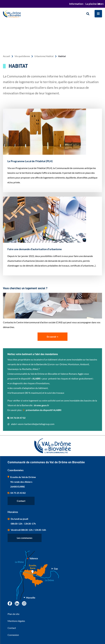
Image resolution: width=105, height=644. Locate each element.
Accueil (7, 56)
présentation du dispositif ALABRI (44, 410)
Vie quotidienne (22, 56)
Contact (21, 501)
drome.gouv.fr (42, 405)
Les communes (25, 538)
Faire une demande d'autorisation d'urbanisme (35, 249)
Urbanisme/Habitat (44, 56)
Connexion (13, 635)
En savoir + (52, 337)
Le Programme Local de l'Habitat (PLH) (30, 161)
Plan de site (13, 614)
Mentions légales (16, 621)
